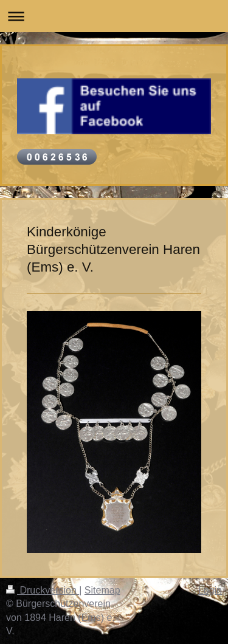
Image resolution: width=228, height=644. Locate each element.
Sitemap (102, 590)
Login (210, 590)
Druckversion (43, 590)
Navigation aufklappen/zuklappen (114, 16)
